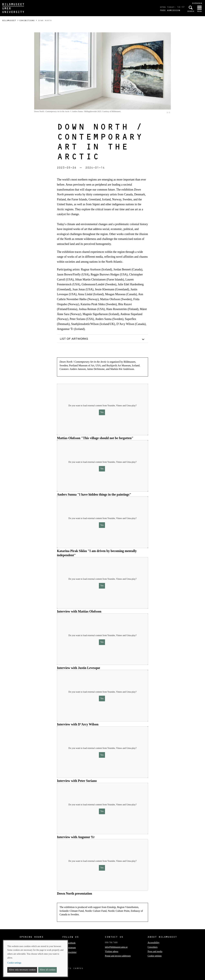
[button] (102, 339)
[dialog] (35, 958)
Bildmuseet (9, 20)
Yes (102, 412)
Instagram (69, 948)
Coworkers (152, 947)
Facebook (69, 943)
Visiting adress (112, 951)
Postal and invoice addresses (118, 956)
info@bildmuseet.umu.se (116, 947)
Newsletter (69, 952)
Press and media (155, 951)
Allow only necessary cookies (22, 970)
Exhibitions (27, 20)
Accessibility (153, 943)
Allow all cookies (47, 970)
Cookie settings (155, 956)
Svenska (197, 3)
